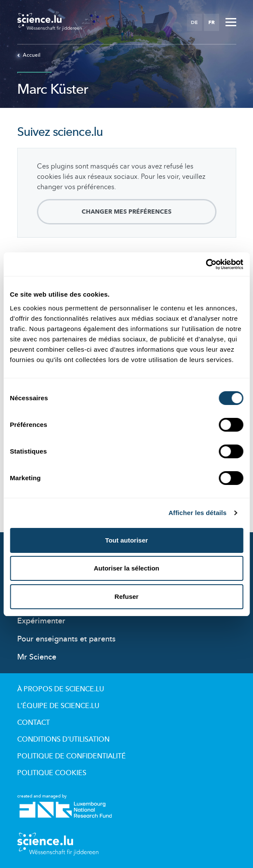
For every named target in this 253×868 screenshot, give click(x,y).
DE (194, 22)
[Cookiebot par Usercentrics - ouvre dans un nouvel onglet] (206, 264)
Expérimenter (41, 621)
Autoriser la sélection (126, 568)
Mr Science (37, 657)
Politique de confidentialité (72, 756)
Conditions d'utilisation (63, 739)
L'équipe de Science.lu (58, 706)
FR (212, 22)
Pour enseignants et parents (66, 639)
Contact (34, 723)
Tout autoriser (127, 540)
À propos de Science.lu (61, 689)
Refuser (127, 597)
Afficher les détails (197, 513)
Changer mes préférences (126, 212)
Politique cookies (52, 773)
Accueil (29, 55)
